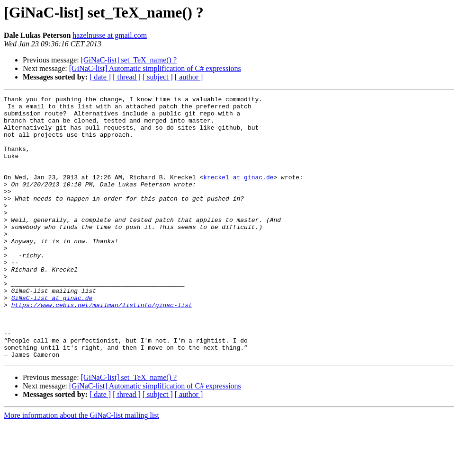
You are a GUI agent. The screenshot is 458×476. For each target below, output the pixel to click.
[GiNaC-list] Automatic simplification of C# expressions (155, 68)
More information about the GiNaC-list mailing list (81, 468)
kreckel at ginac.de (238, 194)
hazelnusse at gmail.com (110, 35)
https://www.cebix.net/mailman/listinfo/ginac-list (102, 347)
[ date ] (100, 77)
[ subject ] (158, 77)
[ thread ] (127, 77)
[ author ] (189, 77)
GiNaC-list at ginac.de (52, 339)
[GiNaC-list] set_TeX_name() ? (129, 60)
